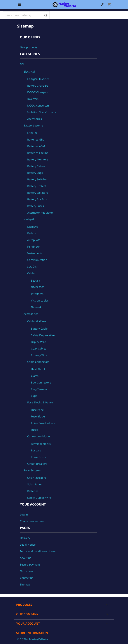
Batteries (33, 491)
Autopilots (34, 240)
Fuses (34, 430)
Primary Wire (39, 355)
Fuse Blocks (38, 416)
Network (36, 307)
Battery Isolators (38, 193)
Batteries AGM (36, 146)
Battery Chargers (38, 86)
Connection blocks (39, 436)
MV (22, 64)
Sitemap (25, 584)
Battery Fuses (36, 206)
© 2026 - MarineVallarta (32, 639)
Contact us (27, 578)
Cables (31, 273)
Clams (35, 376)
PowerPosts (38, 457)
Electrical (29, 72)
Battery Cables (36, 166)
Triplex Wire (38, 342)
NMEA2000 (38, 287)
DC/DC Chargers (37, 92)
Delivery (25, 538)
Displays (33, 227)
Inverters (33, 99)
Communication (37, 260)
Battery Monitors (38, 159)
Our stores (27, 571)
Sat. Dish (33, 267)
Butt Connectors (41, 382)
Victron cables (40, 300)
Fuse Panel (38, 410)
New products (29, 47)
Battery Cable (39, 329)
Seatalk (35, 281)
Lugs (34, 396)
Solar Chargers (37, 478)
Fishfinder (34, 247)
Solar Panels (35, 484)
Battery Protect (37, 186)
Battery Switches (37, 179)
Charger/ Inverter (38, 79)
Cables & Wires (37, 321)
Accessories (35, 119)
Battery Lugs (35, 173)
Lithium (32, 133)
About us (26, 558)
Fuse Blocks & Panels (40, 402)
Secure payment (30, 565)
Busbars (36, 450)
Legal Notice (28, 545)
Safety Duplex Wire (43, 335)
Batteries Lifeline (38, 153)
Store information (32, 633)
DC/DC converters (38, 106)
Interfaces (37, 294)
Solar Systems (32, 470)
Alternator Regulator (40, 213)
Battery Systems (33, 125)
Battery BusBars (37, 199)
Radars (32, 233)
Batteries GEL (36, 139)
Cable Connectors (38, 362)
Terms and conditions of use (38, 551)
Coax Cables (39, 348)
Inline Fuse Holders (43, 423)
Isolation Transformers (42, 112)
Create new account (32, 521)
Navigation (30, 219)
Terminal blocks (41, 444)
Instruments (35, 253)
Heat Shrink (38, 369)
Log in (24, 514)
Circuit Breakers (37, 464)
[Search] (26, 15)
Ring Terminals (40, 389)
